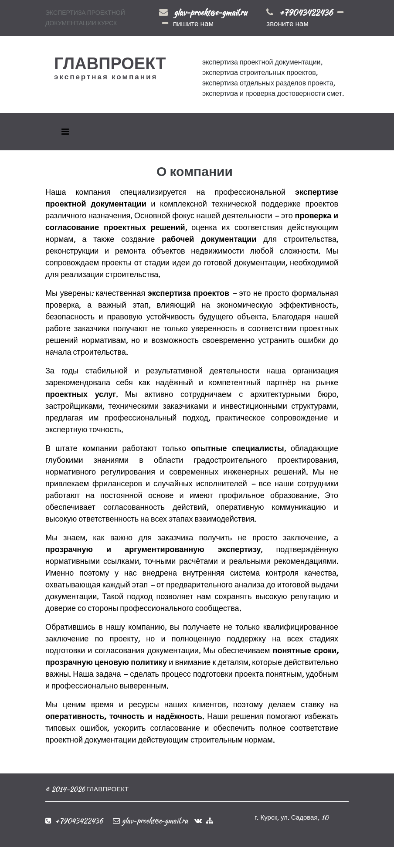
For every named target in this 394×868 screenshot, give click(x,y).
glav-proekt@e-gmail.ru (211, 12)
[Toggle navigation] (65, 132)
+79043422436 (306, 12)
